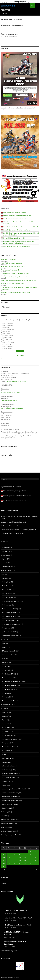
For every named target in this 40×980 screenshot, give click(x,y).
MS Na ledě (6, 751)
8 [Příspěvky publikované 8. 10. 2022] (30, 854)
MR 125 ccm (6, 628)
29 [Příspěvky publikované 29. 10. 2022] (30, 863)
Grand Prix (5, 555)
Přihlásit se (6, 14)
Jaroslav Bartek (8, 324)
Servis (3, 816)
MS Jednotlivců (7, 735)
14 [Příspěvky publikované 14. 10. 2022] (25, 857)
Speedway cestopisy (8, 823)
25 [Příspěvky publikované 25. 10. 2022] (9, 863)
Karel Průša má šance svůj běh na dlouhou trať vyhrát (18, 280)
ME (2, 639)
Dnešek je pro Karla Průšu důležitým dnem (15, 273)
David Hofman (8, 349)
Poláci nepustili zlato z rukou (10, 526)
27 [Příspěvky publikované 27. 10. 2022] (20, 863)
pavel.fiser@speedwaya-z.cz (10, 400)
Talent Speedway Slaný (10, 804)
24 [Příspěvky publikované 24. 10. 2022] (4, 863)
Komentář (4, 563)
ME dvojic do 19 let (8, 674)
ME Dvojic (6, 670)
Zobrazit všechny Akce (9, 951)
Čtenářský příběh (8, 567)
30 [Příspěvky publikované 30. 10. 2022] (36, 863)
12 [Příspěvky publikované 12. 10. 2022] (14, 857)
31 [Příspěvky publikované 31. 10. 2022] (4, 866)
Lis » (37, 870)
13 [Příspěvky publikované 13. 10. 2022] (20, 857)
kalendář (5, 578)
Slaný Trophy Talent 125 (10, 797)
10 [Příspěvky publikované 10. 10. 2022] (4, 857)
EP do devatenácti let (9, 651)
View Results (20, 355)
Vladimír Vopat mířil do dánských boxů (14, 522)
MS (2, 708)
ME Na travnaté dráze (9, 701)
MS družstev (6, 728)
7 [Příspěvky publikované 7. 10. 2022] (25, 854)
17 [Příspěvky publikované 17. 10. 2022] (4, 860)
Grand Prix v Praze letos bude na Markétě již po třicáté (19, 530)
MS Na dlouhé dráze (9, 747)
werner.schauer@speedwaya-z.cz (12, 408)
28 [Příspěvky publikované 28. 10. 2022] (25, 863)
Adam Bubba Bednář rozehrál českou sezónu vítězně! (20, 227)
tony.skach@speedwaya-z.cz (10, 393)
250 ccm (5, 716)
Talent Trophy (7, 808)
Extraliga (4, 551)
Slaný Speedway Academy (11, 793)
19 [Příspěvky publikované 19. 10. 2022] (14, 860)
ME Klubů (5, 693)
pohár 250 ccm (7, 781)
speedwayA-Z (6, 827)
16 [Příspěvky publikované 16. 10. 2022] (36, 857)
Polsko (4, 785)
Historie (4, 559)
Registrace (5, 10)
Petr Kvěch (6, 341)
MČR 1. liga (6, 582)
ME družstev (6, 666)
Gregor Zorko (7, 337)
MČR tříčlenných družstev (11, 624)
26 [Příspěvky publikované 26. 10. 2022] (14, 863)
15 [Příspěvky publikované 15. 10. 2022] (30, 857)
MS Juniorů (6, 743)
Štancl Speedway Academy (10, 835)
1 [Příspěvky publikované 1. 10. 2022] (30, 851)
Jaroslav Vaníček (8, 347)
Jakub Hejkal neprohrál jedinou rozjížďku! (17, 230)
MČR (3, 574)
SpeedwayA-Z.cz (8, 6)
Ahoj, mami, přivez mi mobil (10, 270)
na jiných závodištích (8, 766)
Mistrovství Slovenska (9, 777)
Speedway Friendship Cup (11, 800)
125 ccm (5, 712)
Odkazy (4, 883)
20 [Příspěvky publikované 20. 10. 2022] (20, 860)
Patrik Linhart (7, 339)
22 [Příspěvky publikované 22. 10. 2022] (30, 860)
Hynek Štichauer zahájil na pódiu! (14, 238)
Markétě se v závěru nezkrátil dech (12, 284)
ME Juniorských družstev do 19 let (13, 682)
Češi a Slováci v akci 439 (10, 34)
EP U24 (5, 659)
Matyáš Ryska (7, 345)
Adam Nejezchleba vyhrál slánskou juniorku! (18, 216)
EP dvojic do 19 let (8, 655)
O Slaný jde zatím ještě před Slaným (13, 533)
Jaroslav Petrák (8, 326)
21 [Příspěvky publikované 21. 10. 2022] (25, 860)
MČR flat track (7, 593)
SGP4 (4, 754)
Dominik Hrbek (8, 335)
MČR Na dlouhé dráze (9, 613)
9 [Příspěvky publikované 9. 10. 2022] (36, 854)
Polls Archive (5, 359)
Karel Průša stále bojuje (9, 259)
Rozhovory (5, 812)
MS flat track (6, 731)
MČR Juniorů (6, 605)
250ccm (5, 647)
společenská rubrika (8, 831)
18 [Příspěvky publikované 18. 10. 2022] (9, 860)
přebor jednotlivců (8, 632)
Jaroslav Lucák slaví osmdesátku (12, 26)
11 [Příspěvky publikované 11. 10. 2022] (9, 857)
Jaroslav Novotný (8, 329)
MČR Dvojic (6, 590)
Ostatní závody (6, 770)
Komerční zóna (6, 570)
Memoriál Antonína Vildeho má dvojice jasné (16, 292)
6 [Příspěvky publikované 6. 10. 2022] (20, 854)
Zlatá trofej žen (7, 758)
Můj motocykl (6, 762)
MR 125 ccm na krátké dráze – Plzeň (17, 925)
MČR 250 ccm (7, 586)
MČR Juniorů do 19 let (9, 609)
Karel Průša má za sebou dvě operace (13, 266)
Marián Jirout (7, 331)
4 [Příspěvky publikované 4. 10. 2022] (9, 854)
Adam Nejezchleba (9, 343)
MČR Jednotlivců (8, 597)
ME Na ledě (6, 697)
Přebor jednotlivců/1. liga (10, 636)
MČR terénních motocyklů (11, 620)
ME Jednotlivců (7, 678)
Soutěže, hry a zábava (8, 820)
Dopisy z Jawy (6, 547)
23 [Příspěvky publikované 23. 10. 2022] (36, 860)
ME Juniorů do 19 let (9, 685)
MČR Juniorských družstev (11, 601)
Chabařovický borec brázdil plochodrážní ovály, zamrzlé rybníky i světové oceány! (18, 242)
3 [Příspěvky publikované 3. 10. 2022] (4, 854)
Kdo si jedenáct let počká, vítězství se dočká (15, 277)
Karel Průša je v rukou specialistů (12, 263)
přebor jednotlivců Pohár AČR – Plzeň (18, 918)
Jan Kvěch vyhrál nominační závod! (15, 219)
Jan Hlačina (7, 328)
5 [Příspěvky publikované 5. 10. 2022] (14, 854)
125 (3, 643)
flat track (5, 720)
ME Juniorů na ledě (8, 689)
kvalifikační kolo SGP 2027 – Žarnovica (18, 911)
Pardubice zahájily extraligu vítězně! (15, 213)
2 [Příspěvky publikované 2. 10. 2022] (36, 851)
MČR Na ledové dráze (9, 616)
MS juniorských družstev (10, 739)
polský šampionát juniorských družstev (15, 789)
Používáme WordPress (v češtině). (10, 977)
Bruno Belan (7, 333)
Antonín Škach (13, 28)
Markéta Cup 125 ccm (9, 774)
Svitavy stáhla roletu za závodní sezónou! (16, 246)
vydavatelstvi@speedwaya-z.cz (16, 381)
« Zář (3, 870)
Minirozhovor (5, 705)
